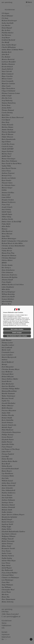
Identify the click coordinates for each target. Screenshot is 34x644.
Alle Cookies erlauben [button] (17, 329)
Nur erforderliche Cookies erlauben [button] (17, 336)
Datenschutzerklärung (22, 325)
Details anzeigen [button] (17, 333)
